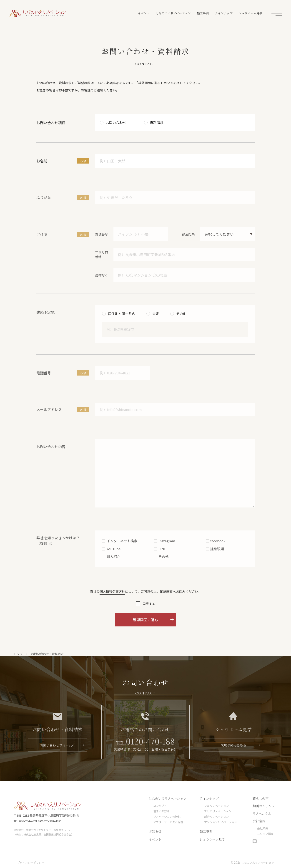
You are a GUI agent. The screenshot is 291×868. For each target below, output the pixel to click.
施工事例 (203, 13)
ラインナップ (224, 13)
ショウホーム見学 (251, 13)
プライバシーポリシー (31, 862)
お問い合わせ (116, 122)
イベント (144, 13)
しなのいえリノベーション (38, 13)
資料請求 (157, 122)
